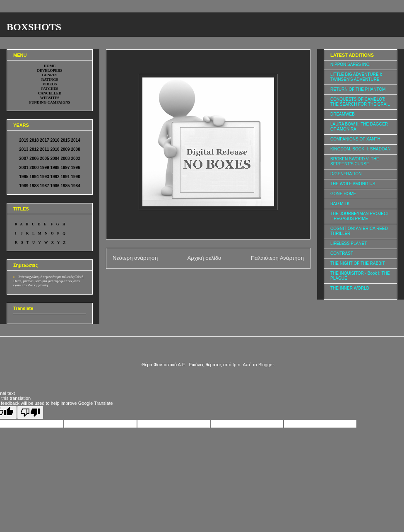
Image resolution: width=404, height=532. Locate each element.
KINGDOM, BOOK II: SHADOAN (361, 149)
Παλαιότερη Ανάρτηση (277, 258)
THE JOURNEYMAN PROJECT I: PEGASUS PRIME (360, 216)
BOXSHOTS (34, 27)
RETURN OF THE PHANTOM (358, 89)
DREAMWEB (343, 114)
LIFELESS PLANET (349, 243)
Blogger (266, 365)
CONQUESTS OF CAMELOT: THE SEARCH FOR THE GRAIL (360, 102)
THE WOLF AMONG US (353, 184)
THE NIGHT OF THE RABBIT (358, 263)
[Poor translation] (30, 412)
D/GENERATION (346, 174)
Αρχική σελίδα (204, 258)
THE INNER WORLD (350, 288)
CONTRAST (342, 253)
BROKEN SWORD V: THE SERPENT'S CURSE (355, 161)
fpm (236, 365)
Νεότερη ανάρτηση (135, 258)
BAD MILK (340, 204)
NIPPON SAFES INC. (350, 64)
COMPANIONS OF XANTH (355, 139)
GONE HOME (343, 194)
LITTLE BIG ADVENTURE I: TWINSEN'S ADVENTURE (356, 77)
